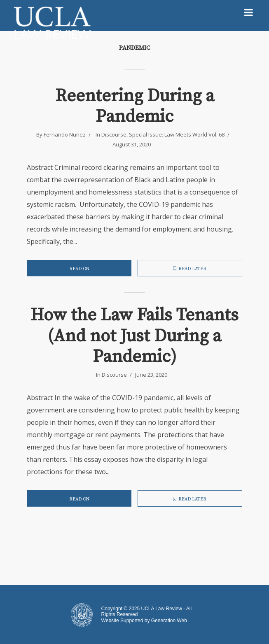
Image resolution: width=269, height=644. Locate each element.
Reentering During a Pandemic (135, 107)
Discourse (114, 134)
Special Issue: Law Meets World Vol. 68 (177, 134)
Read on (79, 269)
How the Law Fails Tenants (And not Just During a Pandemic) (134, 336)
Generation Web (169, 621)
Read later (190, 269)
